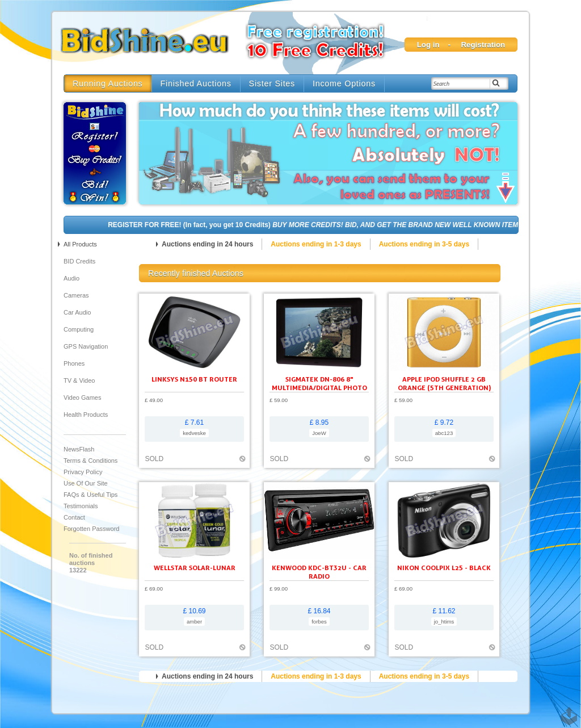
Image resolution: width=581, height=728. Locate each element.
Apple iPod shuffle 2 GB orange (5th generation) (444, 383)
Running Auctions (108, 83)
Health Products (86, 415)
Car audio (77, 312)
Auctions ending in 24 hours (207, 244)
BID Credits (79, 261)
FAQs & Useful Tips (90, 495)
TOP (567, 711)
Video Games (82, 398)
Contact (74, 517)
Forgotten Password (91, 529)
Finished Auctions (196, 83)
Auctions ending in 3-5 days (424, 244)
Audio (71, 278)
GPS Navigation (86, 346)
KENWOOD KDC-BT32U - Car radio (319, 572)
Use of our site (86, 483)
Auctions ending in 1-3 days (316, 244)
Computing (79, 329)
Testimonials (81, 506)
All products (80, 244)
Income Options (344, 83)
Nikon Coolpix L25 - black (444, 568)
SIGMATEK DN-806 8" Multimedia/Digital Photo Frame (319, 388)
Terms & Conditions (90, 461)
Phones (74, 363)
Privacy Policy (83, 472)
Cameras (76, 295)
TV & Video (79, 380)
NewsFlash (79, 449)
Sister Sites (272, 83)
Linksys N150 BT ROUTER (194, 379)
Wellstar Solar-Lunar (195, 568)
